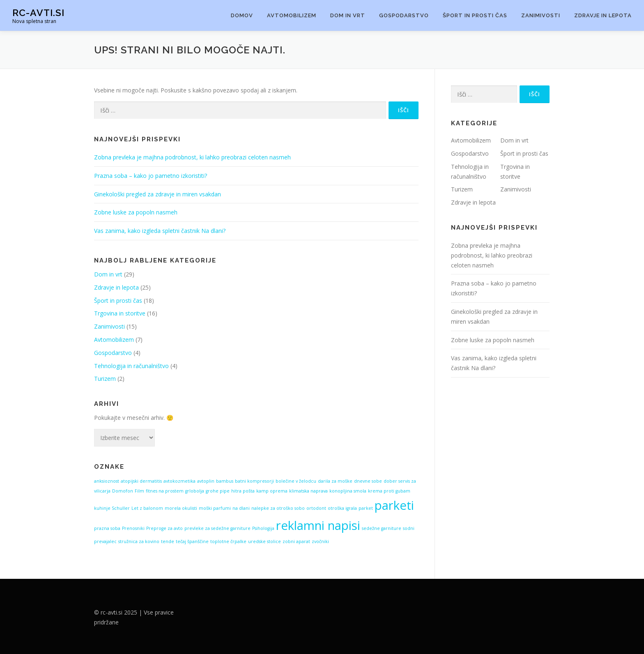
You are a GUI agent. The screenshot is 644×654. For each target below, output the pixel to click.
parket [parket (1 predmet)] (366, 508)
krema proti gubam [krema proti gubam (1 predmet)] (389, 491)
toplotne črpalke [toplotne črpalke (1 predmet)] (228, 541)
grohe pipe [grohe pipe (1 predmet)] (218, 491)
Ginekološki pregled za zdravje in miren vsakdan (158, 194)
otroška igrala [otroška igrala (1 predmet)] (342, 508)
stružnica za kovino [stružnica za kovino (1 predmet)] (139, 541)
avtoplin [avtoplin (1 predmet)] (206, 481)
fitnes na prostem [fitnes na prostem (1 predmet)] (165, 491)
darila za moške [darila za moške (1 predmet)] (335, 481)
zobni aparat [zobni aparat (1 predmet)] (296, 541)
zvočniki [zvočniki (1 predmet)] (320, 541)
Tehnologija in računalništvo (131, 366)
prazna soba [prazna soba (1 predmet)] (107, 528)
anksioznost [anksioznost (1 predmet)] (107, 481)
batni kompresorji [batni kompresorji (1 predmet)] (254, 481)
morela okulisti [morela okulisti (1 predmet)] (181, 508)
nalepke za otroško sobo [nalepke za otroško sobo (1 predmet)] (278, 508)
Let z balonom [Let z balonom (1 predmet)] (147, 508)
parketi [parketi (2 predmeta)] (394, 505)
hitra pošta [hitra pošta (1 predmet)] (243, 491)
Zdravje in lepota (603, 15)
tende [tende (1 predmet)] (168, 541)
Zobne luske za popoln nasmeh (136, 212)
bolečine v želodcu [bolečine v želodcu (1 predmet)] (296, 481)
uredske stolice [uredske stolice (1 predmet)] (264, 541)
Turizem (105, 379)
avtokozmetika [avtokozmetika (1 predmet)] (179, 481)
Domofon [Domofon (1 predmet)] (123, 491)
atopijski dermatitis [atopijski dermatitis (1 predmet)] (141, 481)
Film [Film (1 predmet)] (139, 491)
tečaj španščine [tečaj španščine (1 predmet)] (192, 541)
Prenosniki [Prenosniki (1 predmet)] (133, 528)
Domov (242, 15)
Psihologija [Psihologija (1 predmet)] (263, 528)
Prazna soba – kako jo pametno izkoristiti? (151, 176)
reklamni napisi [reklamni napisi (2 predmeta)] (318, 525)
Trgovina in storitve (120, 313)
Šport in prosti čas (475, 15)
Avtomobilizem (292, 15)
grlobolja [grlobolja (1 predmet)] (195, 491)
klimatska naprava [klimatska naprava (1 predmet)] (308, 491)
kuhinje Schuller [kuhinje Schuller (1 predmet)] (112, 508)
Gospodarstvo (404, 15)
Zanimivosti (541, 15)
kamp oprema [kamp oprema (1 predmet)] (272, 491)
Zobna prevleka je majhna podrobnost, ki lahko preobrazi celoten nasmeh (192, 157)
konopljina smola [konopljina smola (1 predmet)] (348, 491)
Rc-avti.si (38, 13)
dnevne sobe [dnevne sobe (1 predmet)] (368, 481)
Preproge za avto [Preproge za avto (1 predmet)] (164, 528)
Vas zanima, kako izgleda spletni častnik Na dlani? (160, 231)
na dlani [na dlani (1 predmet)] (241, 508)
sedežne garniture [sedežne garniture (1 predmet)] (382, 528)
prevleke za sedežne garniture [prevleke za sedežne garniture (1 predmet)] (217, 528)
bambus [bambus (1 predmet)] (225, 481)
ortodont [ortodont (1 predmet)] (316, 508)
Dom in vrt (348, 15)
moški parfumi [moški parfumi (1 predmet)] (215, 508)
